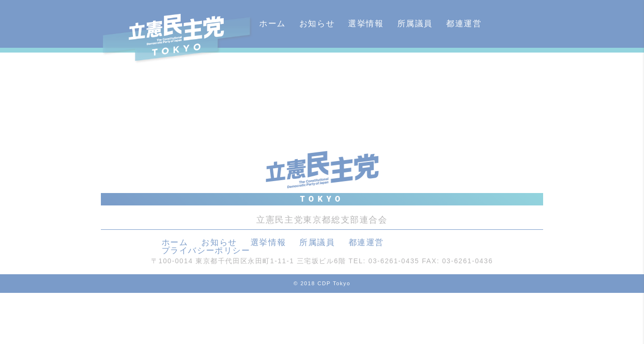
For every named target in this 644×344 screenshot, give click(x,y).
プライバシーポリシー (206, 251)
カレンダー (281, 71)
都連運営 (464, 24)
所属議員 (415, 24)
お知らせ (317, 24)
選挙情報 (366, 24)
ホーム (273, 24)
